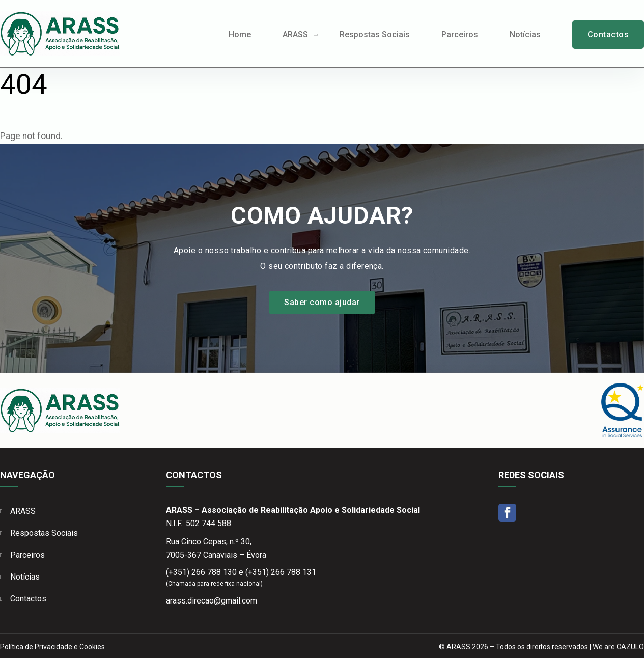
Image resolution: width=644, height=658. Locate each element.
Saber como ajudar (322, 302)
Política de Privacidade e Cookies (52, 647)
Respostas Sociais (375, 34)
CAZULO (630, 647)
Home (240, 34)
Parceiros (460, 34)
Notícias (525, 34)
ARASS (295, 34)
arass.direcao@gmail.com (212, 601)
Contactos (608, 34)
